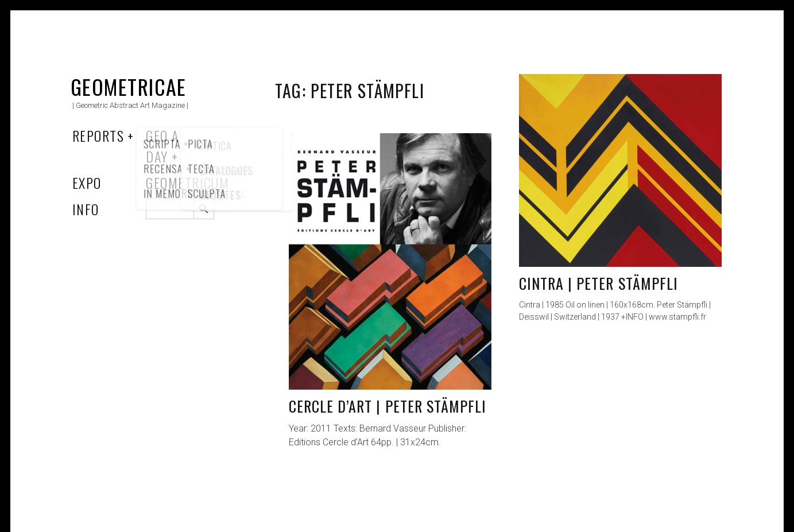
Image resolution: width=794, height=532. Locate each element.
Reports (98, 135)
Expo (87, 182)
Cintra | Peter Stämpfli (599, 283)
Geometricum (187, 182)
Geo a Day (162, 146)
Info (86, 209)
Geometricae (129, 86)
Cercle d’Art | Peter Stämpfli (388, 406)
